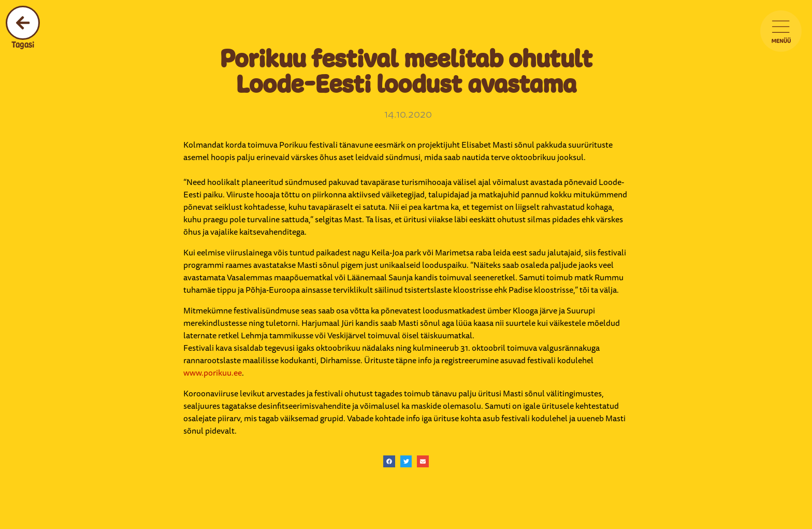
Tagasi (23, 45)
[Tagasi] (23, 23)
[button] (389, 461)
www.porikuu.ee (213, 373)
